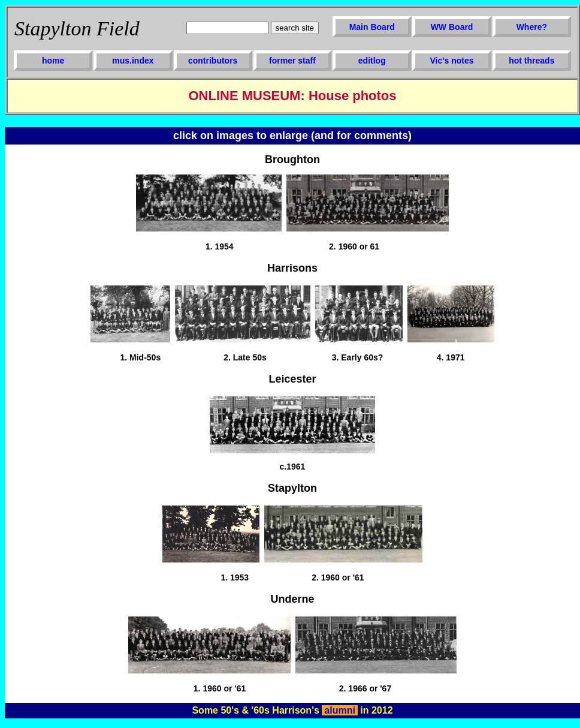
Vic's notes (451, 61)
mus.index (133, 61)
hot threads (531, 61)
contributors (213, 61)
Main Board (372, 27)
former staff (292, 61)
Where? (532, 27)
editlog (372, 61)
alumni (340, 710)
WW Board (452, 27)
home (53, 61)
